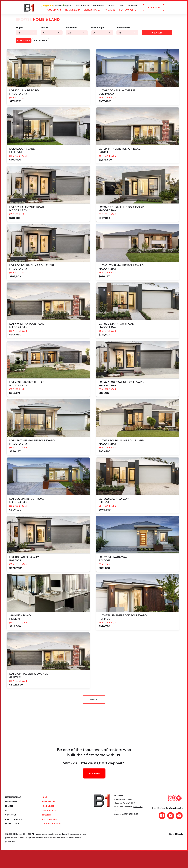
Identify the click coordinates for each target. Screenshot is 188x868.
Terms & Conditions (51, 841)
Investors (109, 10)
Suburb (44, 27)
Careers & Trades (14, 836)
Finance (111, 6)
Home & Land (73, 10)
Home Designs (54, 10)
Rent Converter (128, 10)
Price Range (96, 27)
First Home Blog (82, 6)
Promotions (99, 6)
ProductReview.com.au (55, 6)
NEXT (94, 716)
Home (44, 814)
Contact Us (132, 6)
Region (19, 27)
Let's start (153, 8)
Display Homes (92, 10)
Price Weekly (122, 27)
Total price (24, 41)
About (121, 6)
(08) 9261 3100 (131, 831)
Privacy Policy (12, 841)
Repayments (41, 41)
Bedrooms (71, 27)
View (48, 78)
